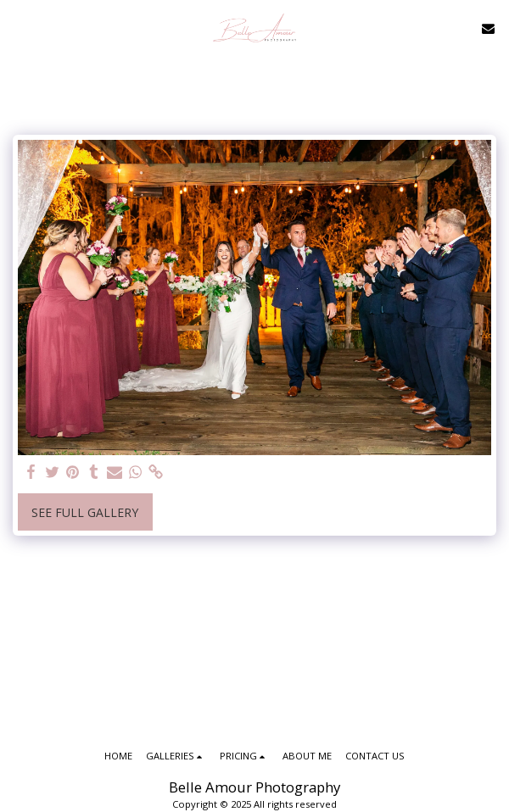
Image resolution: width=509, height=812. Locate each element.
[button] (19, 28)
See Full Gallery (85, 512)
